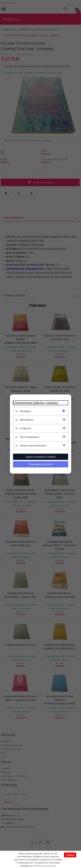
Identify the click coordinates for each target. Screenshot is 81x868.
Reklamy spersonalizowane (33, 446)
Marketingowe (27, 420)
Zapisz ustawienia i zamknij (40, 457)
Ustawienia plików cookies (36, 403)
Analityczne (25, 428)
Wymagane (25, 411)
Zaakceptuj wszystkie (40, 464)
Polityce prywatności (45, 866)
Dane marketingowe (30, 437)
